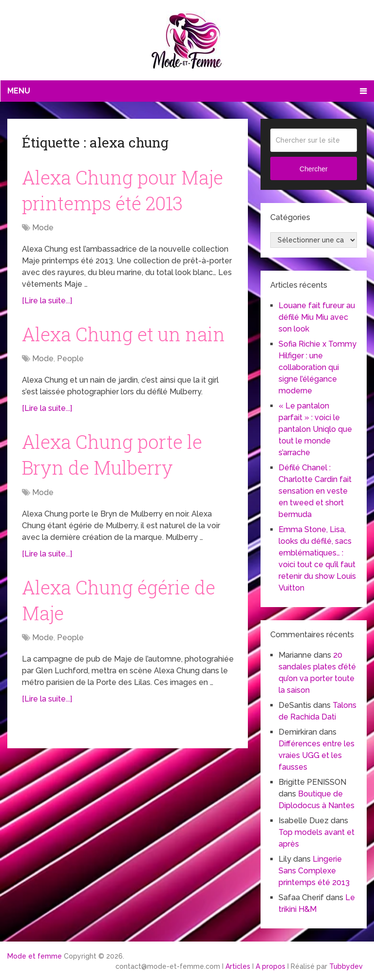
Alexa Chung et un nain (123, 334)
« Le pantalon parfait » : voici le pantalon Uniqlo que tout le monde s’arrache (315, 429)
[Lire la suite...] (47, 301)
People (70, 359)
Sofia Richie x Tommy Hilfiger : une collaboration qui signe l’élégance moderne (318, 367)
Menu (19, 91)
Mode (43, 228)
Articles (238, 966)
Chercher (314, 169)
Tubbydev (346, 966)
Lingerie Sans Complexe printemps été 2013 (314, 871)
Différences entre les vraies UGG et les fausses (317, 755)
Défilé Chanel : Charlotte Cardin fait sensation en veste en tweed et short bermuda (315, 491)
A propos (271, 966)
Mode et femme (35, 956)
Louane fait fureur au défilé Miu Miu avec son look (317, 317)
